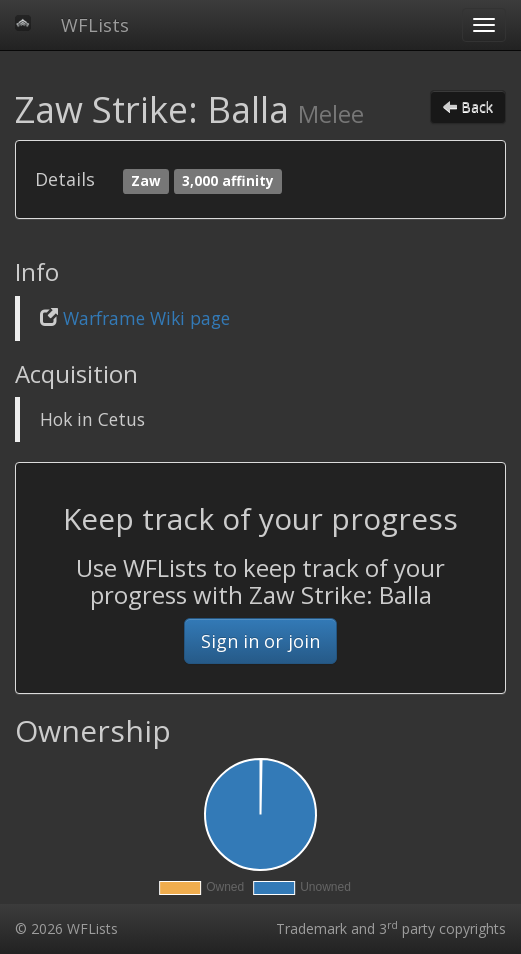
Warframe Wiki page (146, 318)
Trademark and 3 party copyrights (391, 928)
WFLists (95, 25)
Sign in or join (260, 641)
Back (468, 106)
